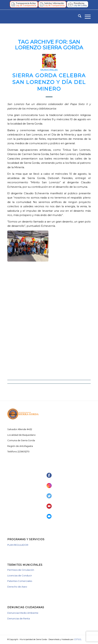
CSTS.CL (78, 639)
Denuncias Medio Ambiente (23, 613)
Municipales (49, 70)
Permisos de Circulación (21, 570)
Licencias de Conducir (20, 575)
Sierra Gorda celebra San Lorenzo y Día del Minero (49, 82)
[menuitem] (78, 17)
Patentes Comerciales (20, 581)
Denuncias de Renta (19, 618)
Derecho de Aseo (17, 587)
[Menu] (86, 17)
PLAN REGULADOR (18, 545)
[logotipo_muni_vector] (41, 17)
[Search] (78, 17)
